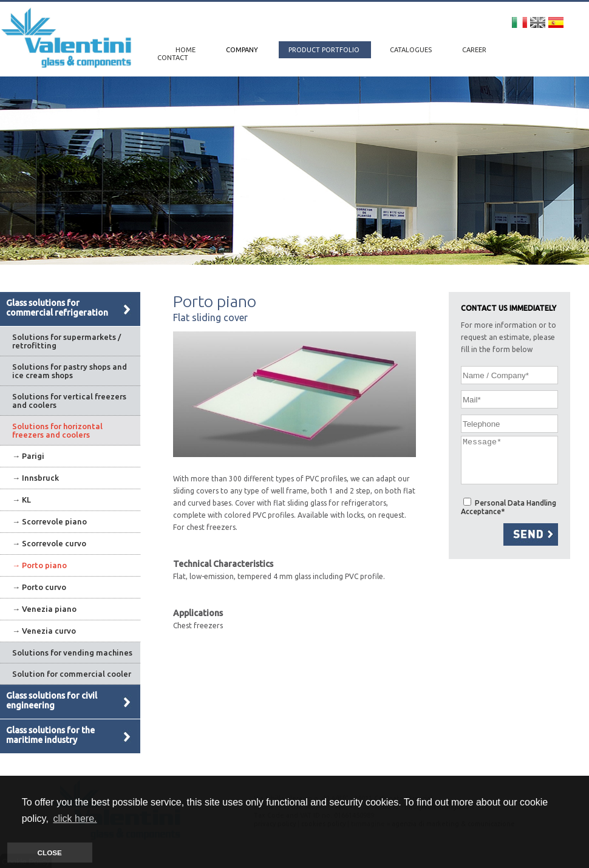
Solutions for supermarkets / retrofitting (66, 341)
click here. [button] (75, 819)
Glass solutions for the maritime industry (50, 735)
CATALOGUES (412, 50)
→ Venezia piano (44, 609)
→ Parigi (28, 456)
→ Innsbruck (36, 478)
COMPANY (243, 50)
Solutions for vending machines (72, 653)
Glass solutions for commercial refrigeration (57, 308)
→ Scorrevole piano (49, 521)
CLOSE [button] (50, 853)
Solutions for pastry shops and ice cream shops (70, 371)
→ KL (22, 500)
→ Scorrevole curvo (49, 543)
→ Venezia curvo (44, 631)
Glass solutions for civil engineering (52, 700)
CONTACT (173, 58)
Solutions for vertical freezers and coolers (69, 401)
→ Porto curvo (39, 587)
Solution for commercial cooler (72, 674)
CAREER (474, 50)
